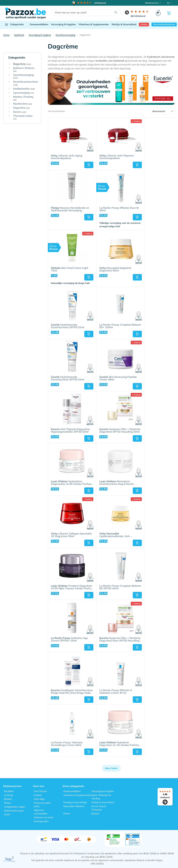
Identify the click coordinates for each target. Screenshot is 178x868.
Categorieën (14, 25)
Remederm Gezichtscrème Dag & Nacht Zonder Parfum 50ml (116, 483)
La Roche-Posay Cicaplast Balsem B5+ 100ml (120, 326)
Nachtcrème (23, 104)
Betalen (8, 799)
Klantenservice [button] (152, 3)
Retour (8, 803)
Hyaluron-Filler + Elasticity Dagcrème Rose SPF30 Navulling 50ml (120, 639)
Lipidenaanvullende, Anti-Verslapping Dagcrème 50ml (117, 535)
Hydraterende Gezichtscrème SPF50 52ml (68, 326)
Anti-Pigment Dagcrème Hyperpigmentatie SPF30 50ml (70, 431)
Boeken (95, 814)
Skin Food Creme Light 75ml (70, 269)
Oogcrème (21, 108)
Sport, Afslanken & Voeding (101, 797)
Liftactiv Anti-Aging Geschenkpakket (67, 157)
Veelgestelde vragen (15, 807)
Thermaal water (23, 117)
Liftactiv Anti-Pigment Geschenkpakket (116, 157)
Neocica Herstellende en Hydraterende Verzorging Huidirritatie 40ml (70, 209)
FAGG (7, 814)
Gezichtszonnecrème (26, 83)
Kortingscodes (41, 821)
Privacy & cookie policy (42, 805)
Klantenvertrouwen (14, 811)
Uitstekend (138, 16)
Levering (8, 795)
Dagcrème (22, 64)
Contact (38, 795)
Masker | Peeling (23, 98)
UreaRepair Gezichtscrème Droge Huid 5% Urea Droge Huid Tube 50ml (72, 692)
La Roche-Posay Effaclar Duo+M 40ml (119, 209)
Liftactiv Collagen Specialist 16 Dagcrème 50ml (71, 535)
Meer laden (111, 768)
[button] (89, 165)
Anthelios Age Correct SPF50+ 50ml (69, 639)
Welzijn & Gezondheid (124, 24)
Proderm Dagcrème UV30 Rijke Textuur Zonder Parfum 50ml (72, 587)
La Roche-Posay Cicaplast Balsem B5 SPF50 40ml (120, 587)
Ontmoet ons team (44, 817)
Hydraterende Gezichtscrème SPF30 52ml (68, 378)
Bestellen (9, 791)
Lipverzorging (24, 93)
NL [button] (169, 3)
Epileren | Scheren (24, 69)
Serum (20, 112)
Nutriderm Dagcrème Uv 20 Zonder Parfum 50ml (119, 744)
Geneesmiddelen (39, 24)
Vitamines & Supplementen (94, 24)
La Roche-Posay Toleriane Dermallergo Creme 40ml (67, 744)
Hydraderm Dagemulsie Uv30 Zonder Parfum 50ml (71, 483)
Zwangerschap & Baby (75, 802)
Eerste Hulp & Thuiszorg (99, 808)
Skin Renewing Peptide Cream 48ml (118, 378)
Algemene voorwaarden (41, 812)
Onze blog (39, 799)
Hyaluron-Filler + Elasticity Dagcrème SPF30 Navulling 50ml (120, 431)
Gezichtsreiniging (24, 76)
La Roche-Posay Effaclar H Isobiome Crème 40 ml (116, 692)
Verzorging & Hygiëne (63, 24)
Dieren (67, 814)
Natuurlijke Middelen (74, 806)
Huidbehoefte (24, 89)
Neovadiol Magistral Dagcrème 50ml (115, 269)
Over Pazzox (40, 791)
